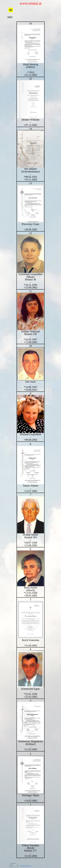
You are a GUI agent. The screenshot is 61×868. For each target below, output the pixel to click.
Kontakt (22, 866)
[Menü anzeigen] (11, 10)
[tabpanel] (31, 440)
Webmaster (28, 866)
